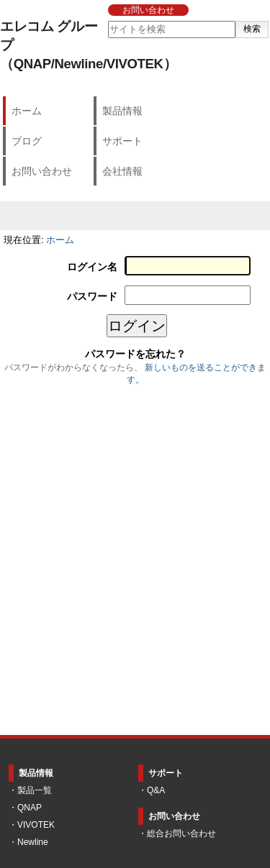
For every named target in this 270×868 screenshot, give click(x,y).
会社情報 (122, 171)
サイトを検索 (107, 20)
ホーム (27, 111)
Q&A (156, 790)
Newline (33, 842)
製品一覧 (35, 790)
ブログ (27, 141)
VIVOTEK (36, 825)
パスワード (92, 297)
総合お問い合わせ (181, 833)
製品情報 (122, 111)
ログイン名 (92, 267)
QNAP (30, 808)
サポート (122, 141)
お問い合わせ (148, 10)
